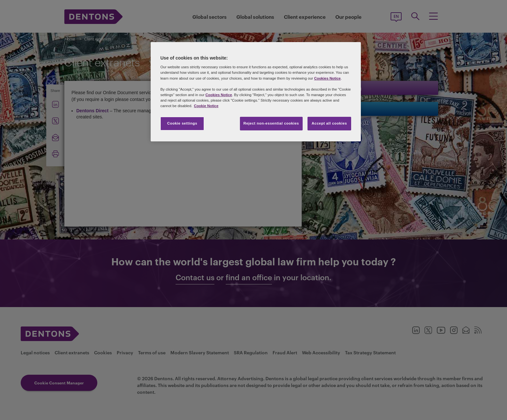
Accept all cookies (329, 123)
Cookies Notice (327, 78)
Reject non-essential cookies (271, 123)
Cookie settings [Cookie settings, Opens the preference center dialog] (182, 123)
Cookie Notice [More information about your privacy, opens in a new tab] (206, 106)
